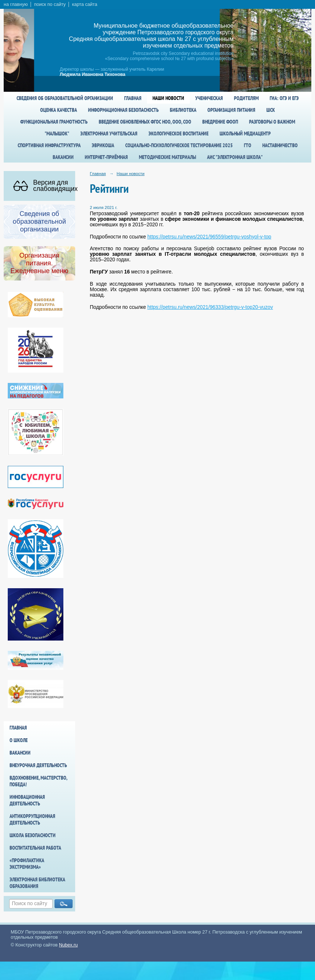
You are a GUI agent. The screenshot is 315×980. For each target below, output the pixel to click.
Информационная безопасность (123, 110)
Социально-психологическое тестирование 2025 (179, 145)
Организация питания (231, 110)
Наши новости (168, 98)
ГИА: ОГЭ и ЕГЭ (284, 98)
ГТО (248, 145)
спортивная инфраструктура (49, 145)
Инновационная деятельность (27, 800)
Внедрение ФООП (220, 122)
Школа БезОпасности (33, 835)
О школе (19, 740)
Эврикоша (103, 145)
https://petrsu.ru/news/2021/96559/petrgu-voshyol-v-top (209, 237)
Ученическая (209, 98)
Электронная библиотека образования (37, 883)
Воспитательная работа (35, 848)
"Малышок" (57, 133)
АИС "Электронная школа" (235, 157)
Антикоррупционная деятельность (32, 819)
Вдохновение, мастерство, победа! (38, 781)
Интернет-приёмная (106, 157)
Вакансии (63, 157)
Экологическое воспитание (178, 133)
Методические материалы (167, 157)
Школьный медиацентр (245, 133)
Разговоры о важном (272, 122)
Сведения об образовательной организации (65, 98)
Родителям (246, 98)
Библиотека (183, 110)
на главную (16, 4)
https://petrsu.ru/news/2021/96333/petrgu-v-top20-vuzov (210, 307)
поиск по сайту (50, 4)
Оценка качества (59, 110)
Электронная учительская (109, 133)
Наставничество (280, 145)
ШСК (271, 110)
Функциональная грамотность (54, 122)
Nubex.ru (68, 945)
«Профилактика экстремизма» (27, 864)
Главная (133, 98)
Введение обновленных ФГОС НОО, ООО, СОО (145, 122)
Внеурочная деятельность (38, 765)
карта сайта (85, 4)
